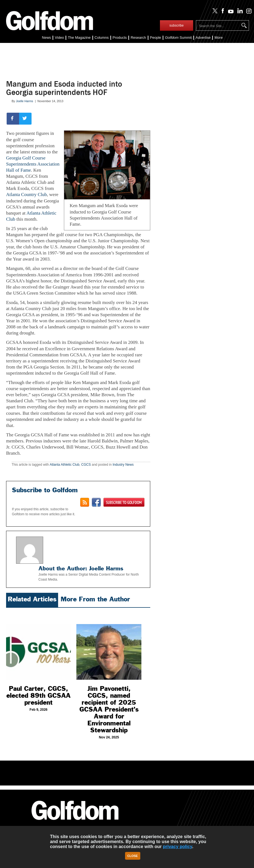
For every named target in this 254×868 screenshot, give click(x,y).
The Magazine (79, 38)
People (155, 38)
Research (138, 38)
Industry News (123, 465)
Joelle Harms (24, 101)
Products (120, 38)
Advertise (203, 38)
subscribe (176, 25)
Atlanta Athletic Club (64, 465)
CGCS (86, 465)
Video (59, 38)
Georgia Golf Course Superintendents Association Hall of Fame (33, 164)
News (47, 38)
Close (133, 856)
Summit (178, 38)
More (219, 38)
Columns (102, 38)
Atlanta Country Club (26, 195)
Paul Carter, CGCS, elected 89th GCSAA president (38, 696)
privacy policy (178, 847)
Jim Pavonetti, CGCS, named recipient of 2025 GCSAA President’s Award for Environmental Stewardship (109, 709)
